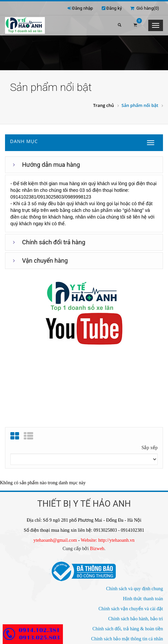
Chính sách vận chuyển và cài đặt (131, 609)
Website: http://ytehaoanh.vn (108, 540)
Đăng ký (114, 8)
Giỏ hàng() (145, 8)
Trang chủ (103, 105)
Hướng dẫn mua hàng (51, 165)
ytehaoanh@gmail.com (55, 540)
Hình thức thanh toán (143, 599)
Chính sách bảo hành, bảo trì (136, 619)
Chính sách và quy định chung (135, 589)
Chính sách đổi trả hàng (54, 242)
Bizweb (97, 549)
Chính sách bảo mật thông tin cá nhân (127, 639)
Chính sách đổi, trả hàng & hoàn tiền (128, 629)
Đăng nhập (83, 8)
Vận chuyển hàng (45, 261)
